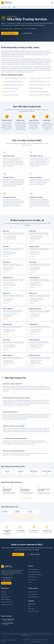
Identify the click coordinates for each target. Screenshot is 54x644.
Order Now (18, 554)
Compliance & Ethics (36, 642)
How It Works (31, 609)
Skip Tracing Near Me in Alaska (33, 517)
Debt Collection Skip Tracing (35, 575)
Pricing (30, 582)
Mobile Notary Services (34, 597)
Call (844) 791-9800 (34, 554)
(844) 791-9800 (27, 33)
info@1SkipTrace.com (7, 578)
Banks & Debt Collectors (7, 602)
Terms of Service (36, 640)
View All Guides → (27, 498)
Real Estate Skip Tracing (34, 572)
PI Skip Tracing (32, 580)
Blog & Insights (32, 604)
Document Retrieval (33, 594)
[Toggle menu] (51, 3)
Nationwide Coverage (33, 611)
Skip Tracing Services (33, 569)
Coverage (3, 7)
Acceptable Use (45, 640)
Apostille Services (33, 592)
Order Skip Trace (6, 583)
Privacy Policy (27, 640)
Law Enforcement (5, 597)
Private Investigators (6, 599)
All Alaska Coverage (18, 517)
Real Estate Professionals (7, 604)
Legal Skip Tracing (33, 577)
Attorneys (3, 592)
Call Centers (4, 594)
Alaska (9, 7)
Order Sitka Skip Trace (10, 33)
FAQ (29, 606)
